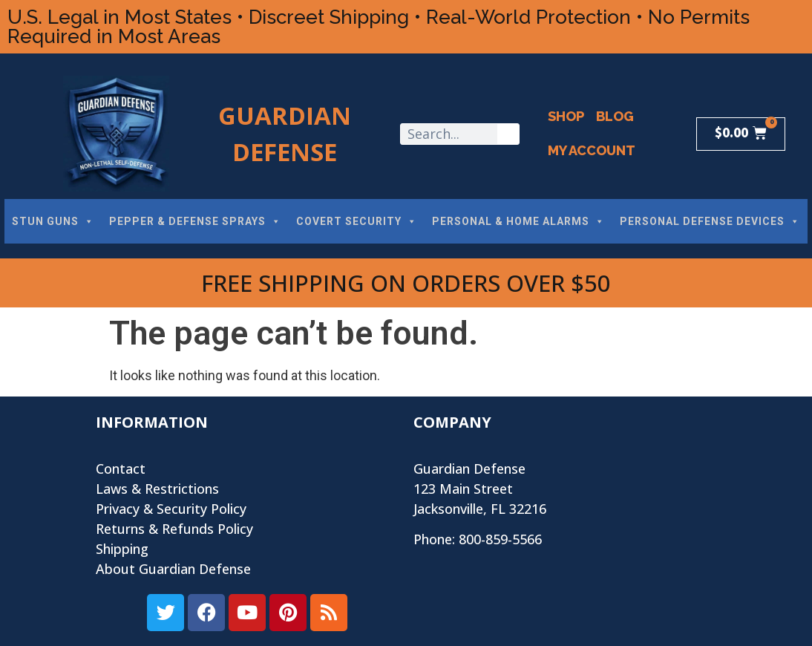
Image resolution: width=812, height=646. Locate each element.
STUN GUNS (53, 221)
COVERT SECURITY (357, 221)
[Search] (508, 134)
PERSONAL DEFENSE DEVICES (710, 221)
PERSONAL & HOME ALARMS (518, 221)
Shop (566, 116)
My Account (592, 150)
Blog (615, 116)
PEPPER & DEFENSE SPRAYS (195, 221)
